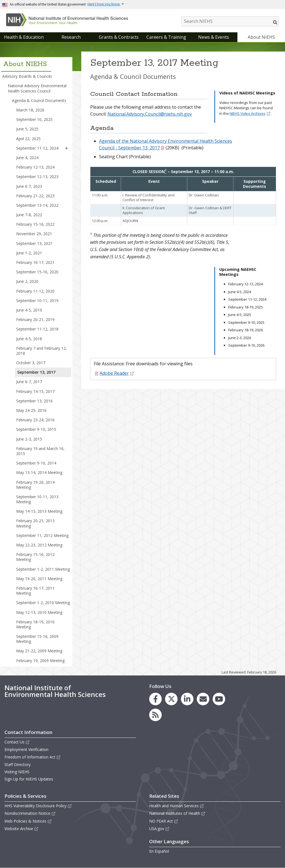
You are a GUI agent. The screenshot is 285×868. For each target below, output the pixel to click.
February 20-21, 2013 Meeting (35, 523)
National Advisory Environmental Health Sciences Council (37, 88)
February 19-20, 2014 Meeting (35, 485)
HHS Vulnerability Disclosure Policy (38, 806)
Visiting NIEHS (17, 772)
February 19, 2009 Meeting (40, 661)
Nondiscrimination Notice (30, 813)
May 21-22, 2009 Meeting (39, 651)
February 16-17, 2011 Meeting (35, 591)
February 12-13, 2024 (35, 167)
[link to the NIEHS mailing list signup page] (203, 699)
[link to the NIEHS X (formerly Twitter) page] (171, 699)
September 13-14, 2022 (37, 205)
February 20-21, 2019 (35, 319)
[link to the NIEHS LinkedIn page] (187, 699)
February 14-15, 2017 (35, 391)
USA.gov (159, 829)
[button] (67, 148)
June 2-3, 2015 (29, 439)
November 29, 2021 (34, 234)
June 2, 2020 (27, 281)
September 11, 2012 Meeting (42, 535)
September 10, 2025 (34, 119)
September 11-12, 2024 (37, 148)
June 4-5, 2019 (29, 310)
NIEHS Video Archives (250, 113)
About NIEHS (261, 37)
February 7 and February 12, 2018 (41, 351)
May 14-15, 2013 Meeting (39, 511)
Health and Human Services (177, 806)
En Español (159, 851)
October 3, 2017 (31, 363)
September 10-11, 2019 (37, 301)
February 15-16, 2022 (35, 224)
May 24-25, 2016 (31, 410)
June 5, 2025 (27, 129)
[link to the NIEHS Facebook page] (155, 699)
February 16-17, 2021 (35, 262)
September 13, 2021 (34, 243)
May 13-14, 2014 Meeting (39, 472)
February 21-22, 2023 (35, 196)
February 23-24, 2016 (35, 420)
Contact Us (17, 742)
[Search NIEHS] (230, 21)
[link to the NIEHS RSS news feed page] (155, 715)
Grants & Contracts (119, 37)
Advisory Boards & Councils (27, 76)
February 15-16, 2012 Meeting (35, 557)
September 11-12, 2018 (37, 329)
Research (71, 37)
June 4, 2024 (27, 158)
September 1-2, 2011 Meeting (43, 569)
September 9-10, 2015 (36, 429)
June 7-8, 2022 (29, 215)
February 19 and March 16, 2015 (40, 451)
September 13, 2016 (34, 401)
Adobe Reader (117, 373)
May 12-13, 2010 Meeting (39, 612)
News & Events (214, 37)
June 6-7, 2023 (29, 186)
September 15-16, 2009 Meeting (37, 639)
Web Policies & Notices (28, 821)
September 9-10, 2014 (36, 463)
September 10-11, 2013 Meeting (37, 499)
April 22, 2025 (28, 139)
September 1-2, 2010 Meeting (43, 603)
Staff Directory (18, 764)
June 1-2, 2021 (29, 253)
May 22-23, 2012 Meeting (39, 545)
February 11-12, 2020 (35, 291)
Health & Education (24, 37)
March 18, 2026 (30, 110)
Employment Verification (26, 749)
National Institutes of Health (177, 813)
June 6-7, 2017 (29, 382)
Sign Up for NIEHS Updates (29, 779)
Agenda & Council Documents (39, 100)
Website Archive (21, 829)
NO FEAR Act (164, 821)
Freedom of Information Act (33, 757)
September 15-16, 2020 (37, 272)
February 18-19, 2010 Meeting (35, 624)
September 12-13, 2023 (37, 177)
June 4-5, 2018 (29, 339)
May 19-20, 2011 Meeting (39, 579)
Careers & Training (166, 37)
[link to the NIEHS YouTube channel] (219, 699)
